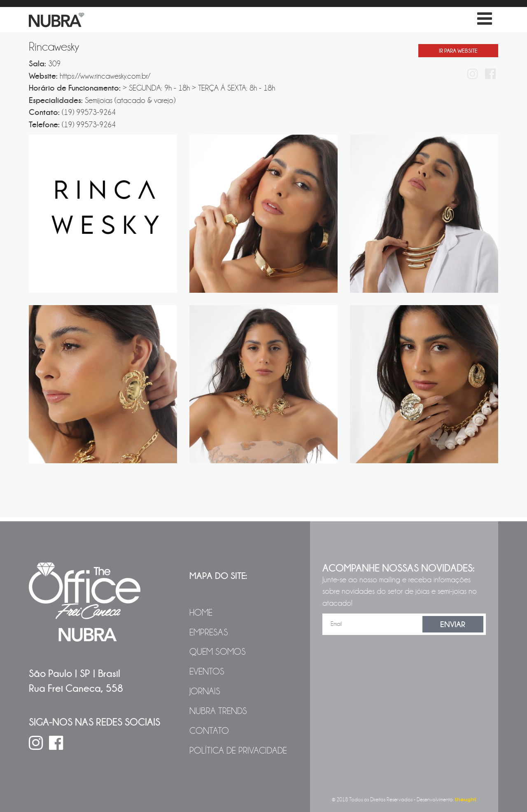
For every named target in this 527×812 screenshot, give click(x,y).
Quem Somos (218, 652)
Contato (209, 731)
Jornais (205, 691)
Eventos (207, 672)
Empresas (209, 632)
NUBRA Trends (218, 711)
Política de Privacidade (238, 751)
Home (201, 613)
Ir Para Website (458, 51)
